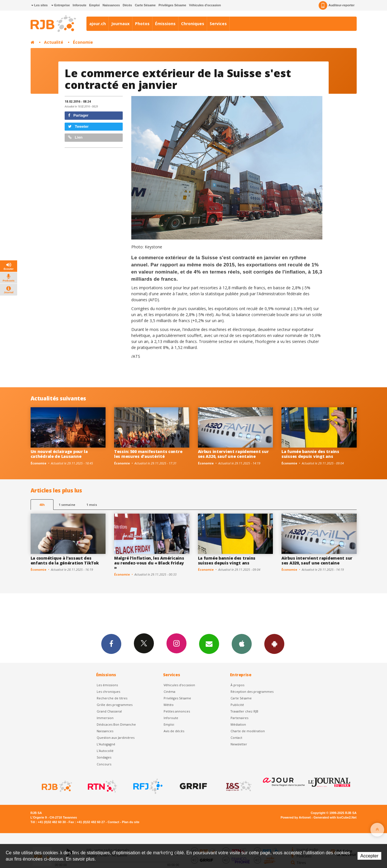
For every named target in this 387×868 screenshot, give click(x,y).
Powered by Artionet (296, 817)
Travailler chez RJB (244, 711)
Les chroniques (108, 692)
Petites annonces (177, 711)
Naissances (111, 5)
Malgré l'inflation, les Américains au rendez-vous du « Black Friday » (149, 563)
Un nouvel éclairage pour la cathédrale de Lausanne (59, 454)
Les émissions (107, 685)
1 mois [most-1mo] (92, 505)
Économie (83, 42)
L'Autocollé (105, 751)
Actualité (54, 42)
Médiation (238, 724)
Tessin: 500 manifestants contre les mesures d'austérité (148, 454)
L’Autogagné (106, 744)
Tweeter (78, 126)
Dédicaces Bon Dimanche (116, 724)
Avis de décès (174, 731)
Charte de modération (248, 731)
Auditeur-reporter (337, 5)
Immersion (105, 718)
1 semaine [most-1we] (67, 505)
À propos (237, 685)
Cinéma (169, 692)
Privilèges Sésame (172, 5)
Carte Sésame (145, 5)
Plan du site (131, 822)
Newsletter (239, 744)
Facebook (111, 644)
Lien (75, 137)
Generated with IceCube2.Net (335, 817)
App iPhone (242, 644)
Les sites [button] (39, 5)
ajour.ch (98, 24)
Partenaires (239, 718)
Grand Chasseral (109, 711)
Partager (78, 115)
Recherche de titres (112, 698)
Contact (236, 738)
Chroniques (193, 24)
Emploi (95, 5)
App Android (274, 644)
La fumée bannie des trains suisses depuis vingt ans (310, 454)
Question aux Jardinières (116, 738)
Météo (169, 705)
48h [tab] (42, 505)
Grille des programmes (115, 705)
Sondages (104, 757)
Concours (104, 764)
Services (218, 24)
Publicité (237, 705)
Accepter (369, 856)
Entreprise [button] (60, 5)
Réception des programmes (252, 692)
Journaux (120, 24)
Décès (127, 5)
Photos (142, 24)
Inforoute (80, 5)
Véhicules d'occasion (205, 5)
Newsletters (209, 644)
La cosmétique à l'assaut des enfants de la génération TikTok (65, 560)
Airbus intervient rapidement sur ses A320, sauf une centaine (233, 454)
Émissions (165, 24)
